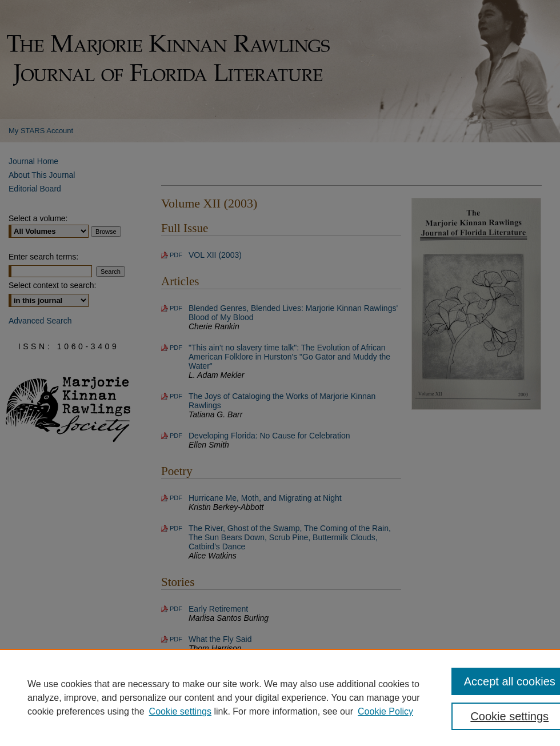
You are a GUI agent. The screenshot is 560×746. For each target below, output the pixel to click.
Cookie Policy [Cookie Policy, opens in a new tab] (385, 711)
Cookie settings (180, 711)
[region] (280, 697)
